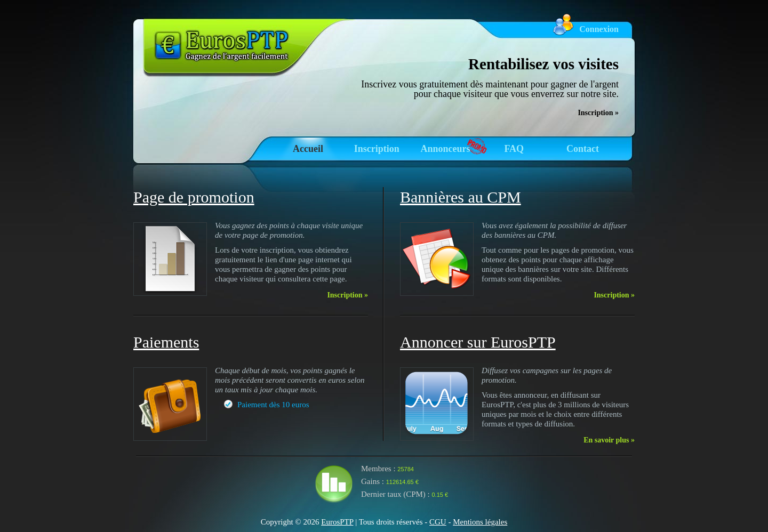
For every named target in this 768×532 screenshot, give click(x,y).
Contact (583, 149)
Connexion (599, 29)
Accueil (308, 149)
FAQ (514, 149)
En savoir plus (609, 440)
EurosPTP (337, 522)
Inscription (377, 149)
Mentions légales (480, 522)
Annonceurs (445, 149)
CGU (438, 522)
